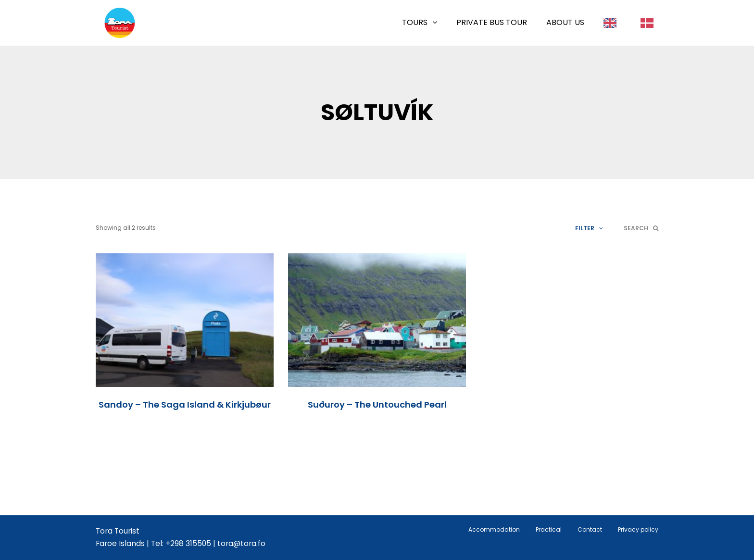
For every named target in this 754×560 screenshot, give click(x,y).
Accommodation (494, 529)
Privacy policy (638, 529)
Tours (415, 22)
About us (565, 22)
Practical (549, 529)
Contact (590, 529)
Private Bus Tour (492, 22)
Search (641, 228)
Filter (589, 228)
